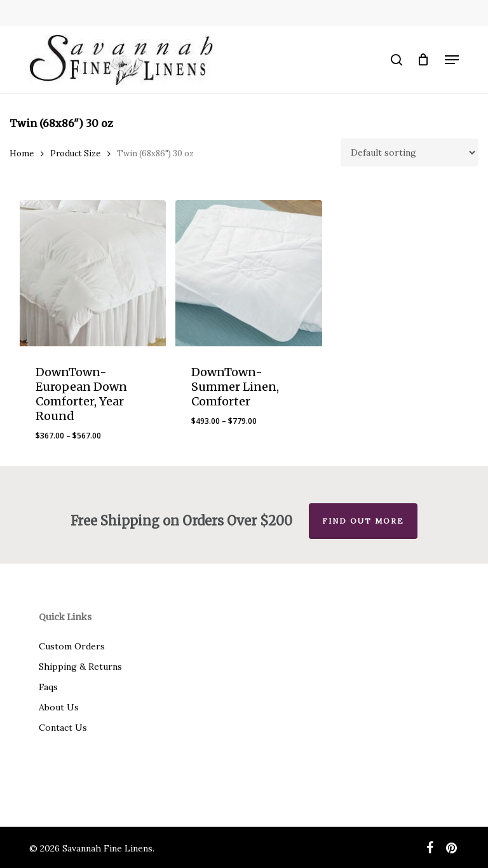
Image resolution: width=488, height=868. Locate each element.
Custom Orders (72, 646)
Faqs (48, 687)
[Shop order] (410, 153)
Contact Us (63, 728)
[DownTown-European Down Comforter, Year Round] (93, 273)
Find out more (363, 521)
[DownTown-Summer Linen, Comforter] (248, 273)
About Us (59, 707)
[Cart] (424, 60)
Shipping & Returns (80, 667)
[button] (452, 60)
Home (22, 153)
